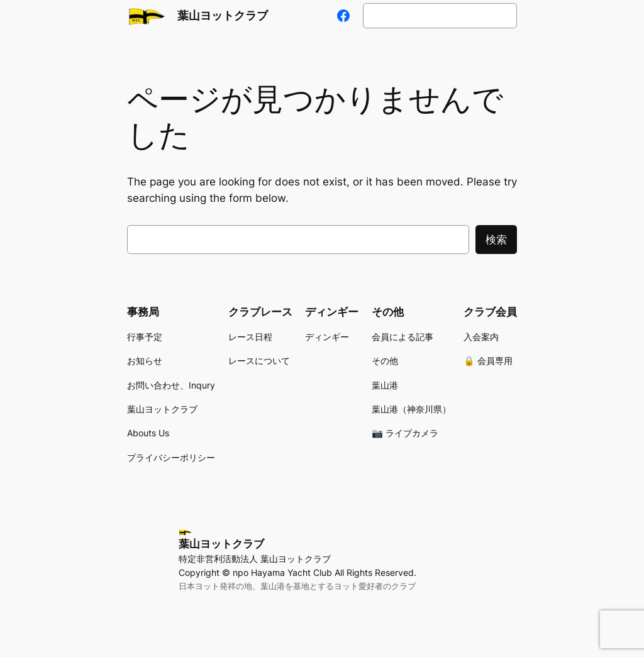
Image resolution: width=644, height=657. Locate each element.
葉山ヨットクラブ (223, 15)
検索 (496, 240)
